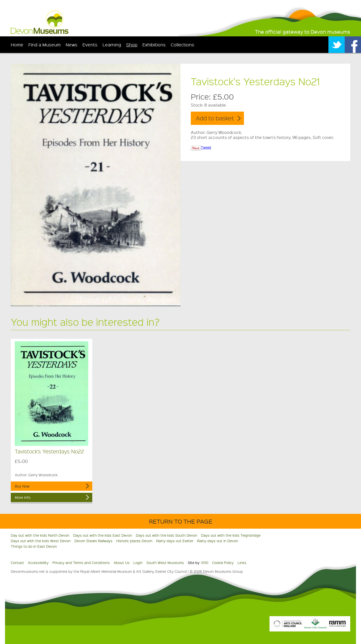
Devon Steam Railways (94, 541)
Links (242, 562)
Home (17, 45)
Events (90, 45)
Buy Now (22, 486)
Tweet (206, 147)
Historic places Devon (134, 541)
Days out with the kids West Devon (41, 541)
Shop (132, 45)
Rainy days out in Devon (218, 541)
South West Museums (165, 562)
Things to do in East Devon (34, 546)
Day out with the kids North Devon (40, 535)
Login (138, 562)
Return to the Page (181, 521)
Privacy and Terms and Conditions (81, 562)
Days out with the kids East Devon (103, 535)
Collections (183, 45)
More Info (23, 497)
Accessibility (38, 562)
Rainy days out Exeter (175, 541)
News (72, 45)
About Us (122, 562)
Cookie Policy (223, 562)
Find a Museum (44, 45)
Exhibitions (154, 45)
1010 (205, 562)
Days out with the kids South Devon (167, 535)
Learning (112, 45)
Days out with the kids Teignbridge (231, 535)
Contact (17, 562)
